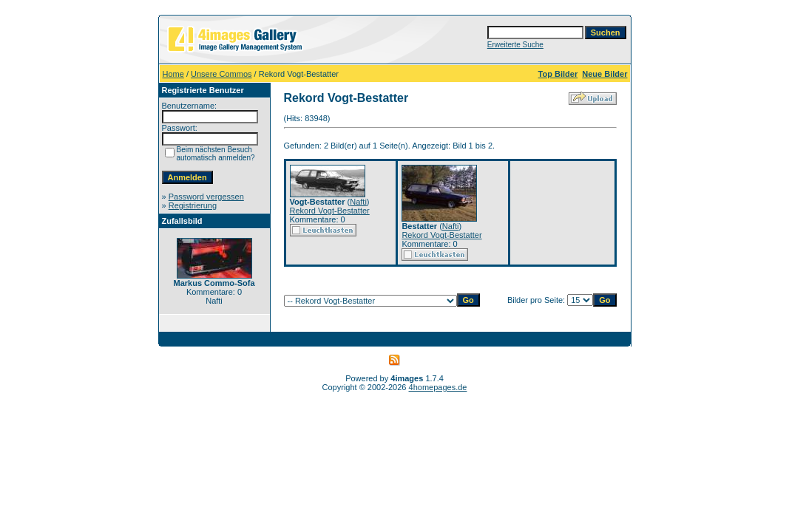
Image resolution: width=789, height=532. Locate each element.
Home (173, 74)
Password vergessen (206, 197)
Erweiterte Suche (515, 45)
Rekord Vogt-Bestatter (330, 211)
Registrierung (193, 205)
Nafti (358, 202)
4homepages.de (438, 387)
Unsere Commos (221, 74)
